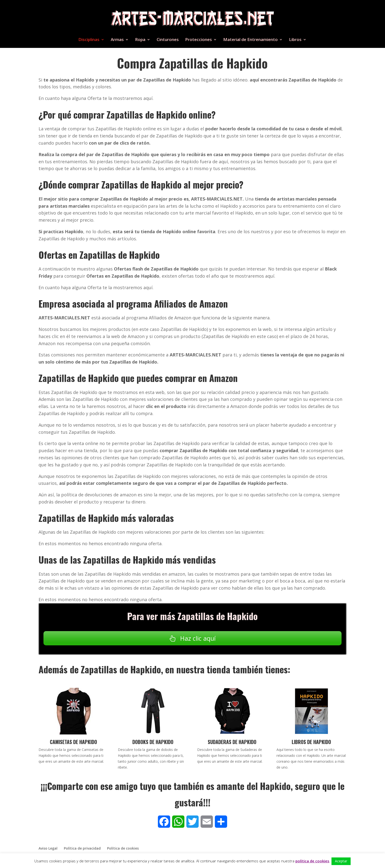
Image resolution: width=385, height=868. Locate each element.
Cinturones (168, 40)
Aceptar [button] (341, 861)
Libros (295, 40)
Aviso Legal (48, 848)
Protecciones (199, 40)
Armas (117, 40)
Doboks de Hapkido (153, 742)
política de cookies (312, 861)
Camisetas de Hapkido (73, 742)
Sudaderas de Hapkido (232, 742)
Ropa (140, 40)
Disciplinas (89, 40)
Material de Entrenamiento (250, 40)
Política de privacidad (82, 848)
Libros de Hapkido (311, 742)
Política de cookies (123, 848)
